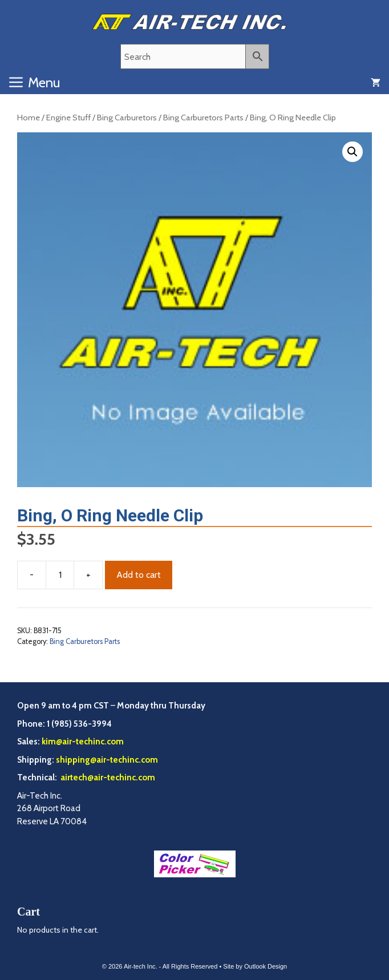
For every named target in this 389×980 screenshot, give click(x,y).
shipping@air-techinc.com (107, 760)
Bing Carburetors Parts (203, 118)
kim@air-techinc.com (83, 742)
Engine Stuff (68, 118)
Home (29, 118)
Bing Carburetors (127, 118)
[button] (352, 152)
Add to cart (139, 575)
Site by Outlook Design (255, 966)
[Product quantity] (60, 575)
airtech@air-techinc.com (107, 777)
